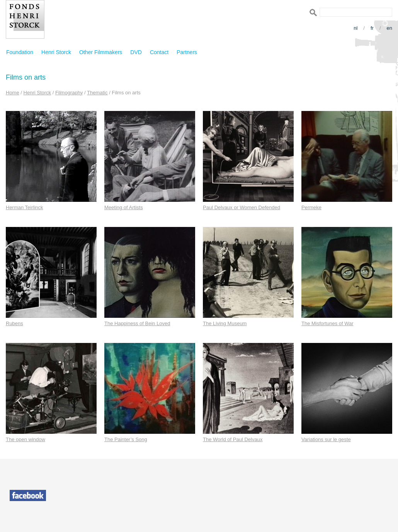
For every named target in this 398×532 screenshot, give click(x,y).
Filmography (69, 93)
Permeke (311, 207)
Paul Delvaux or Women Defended (242, 207)
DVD (136, 52)
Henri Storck (56, 52)
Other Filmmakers (101, 52)
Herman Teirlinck (25, 207)
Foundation (20, 52)
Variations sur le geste (326, 439)
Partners (187, 52)
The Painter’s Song (126, 439)
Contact (159, 52)
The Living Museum (225, 323)
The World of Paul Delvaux (233, 439)
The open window (26, 439)
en (389, 28)
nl (355, 28)
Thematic (97, 93)
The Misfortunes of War (327, 323)
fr (372, 28)
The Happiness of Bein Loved (137, 323)
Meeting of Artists (124, 207)
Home (13, 93)
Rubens (14, 323)
